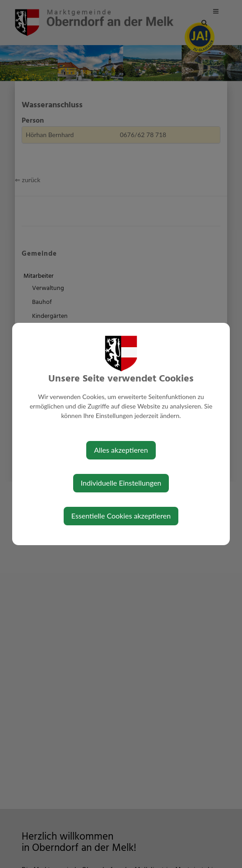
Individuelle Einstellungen (121, 483)
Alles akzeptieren (121, 450)
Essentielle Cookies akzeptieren (121, 516)
